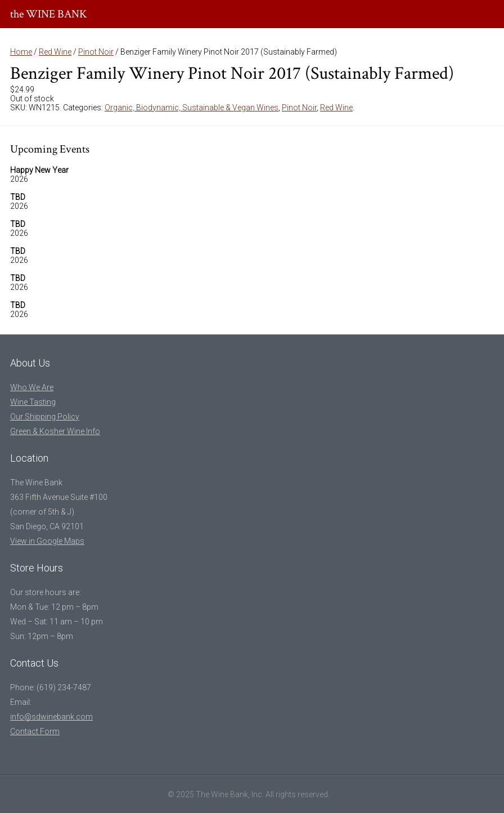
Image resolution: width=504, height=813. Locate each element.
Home (21, 52)
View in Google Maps (47, 541)
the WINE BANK (49, 14)
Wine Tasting (33, 402)
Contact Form (35, 731)
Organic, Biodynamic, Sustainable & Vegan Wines (192, 108)
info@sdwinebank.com (51, 717)
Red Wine (55, 52)
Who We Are (32, 387)
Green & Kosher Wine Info (55, 431)
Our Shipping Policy (45, 417)
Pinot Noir (96, 52)
